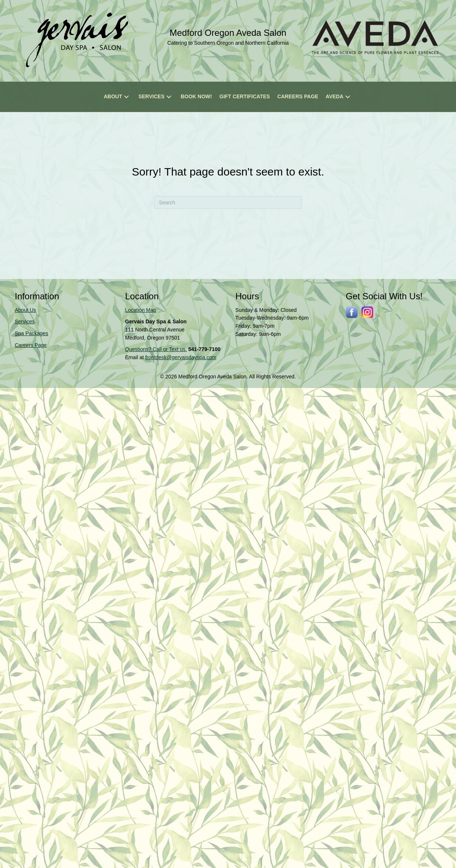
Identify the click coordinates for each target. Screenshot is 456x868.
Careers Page (31, 345)
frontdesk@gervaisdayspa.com (181, 357)
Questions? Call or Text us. (156, 349)
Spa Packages (31, 333)
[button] (126, 97)
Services (25, 321)
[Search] (228, 202)
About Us (25, 310)
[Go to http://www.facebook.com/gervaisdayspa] (352, 312)
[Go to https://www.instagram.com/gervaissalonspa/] (367, 312)
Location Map (141, 310)
